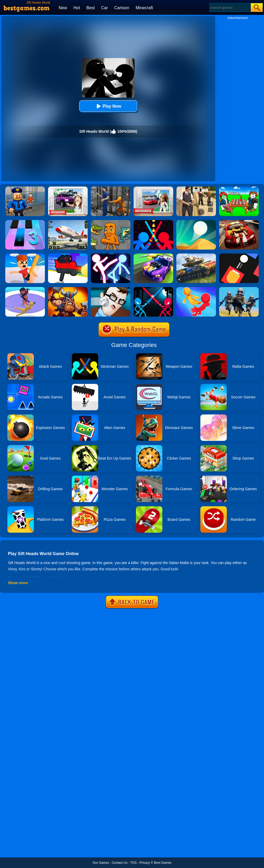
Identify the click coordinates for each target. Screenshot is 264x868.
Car (105, 8)
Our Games (101, 863)
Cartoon (122, 8)
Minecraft (144, 8)
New (63, 8)
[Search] (230, 8)
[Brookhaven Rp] (153, 188)
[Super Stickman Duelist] (153, 222)
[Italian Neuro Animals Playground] (111, 222)
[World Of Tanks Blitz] (196, 255)
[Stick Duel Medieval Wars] (153, 289)
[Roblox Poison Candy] (239, 188)
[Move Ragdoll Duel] (196, 289)
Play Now (108, 106)
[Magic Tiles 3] (25, 222)
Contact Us (119, 863)
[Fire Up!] (239, 255)
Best (91, 8)
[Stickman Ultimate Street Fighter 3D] (111, 255)
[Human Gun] (68, 255)
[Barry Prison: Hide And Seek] (25, 188)
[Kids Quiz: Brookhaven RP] (68, 188)
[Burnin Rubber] (239, 222)
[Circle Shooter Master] (25, 289)
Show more (18, 583)
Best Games (163, 863)
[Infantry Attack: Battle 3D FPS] (239, 289)
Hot (77, 8)
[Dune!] (196, 222)
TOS (133, 863)
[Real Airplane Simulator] (68, 222)
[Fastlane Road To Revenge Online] (153, 255)
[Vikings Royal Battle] (68, 289)
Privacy (145, 863)
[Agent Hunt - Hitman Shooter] (196, 188)
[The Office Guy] (111, 289)
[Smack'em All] (25, 255)
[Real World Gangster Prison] (111, 188)
